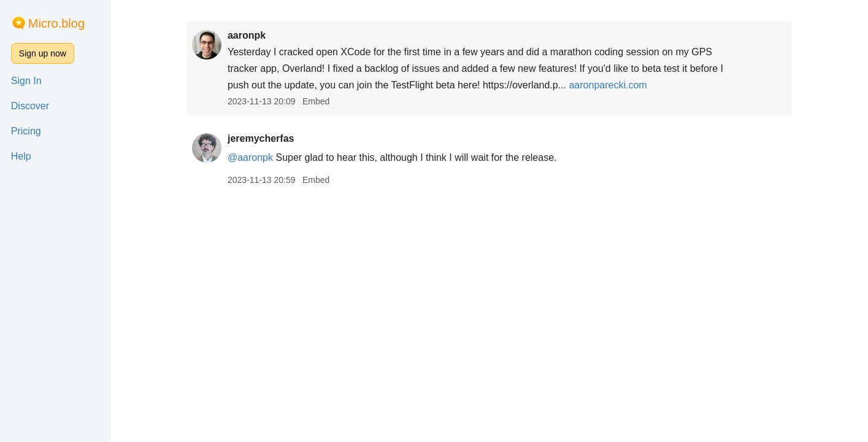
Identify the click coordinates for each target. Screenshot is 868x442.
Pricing (26, 131)
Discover (30, 106)
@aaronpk (250, 157)
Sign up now (43, 53)
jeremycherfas (261, 138)
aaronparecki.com (608, 85)
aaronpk (247, 35)
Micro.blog (56, 23)
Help (21, 156)
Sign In (26, 81)
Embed (316, 101)
